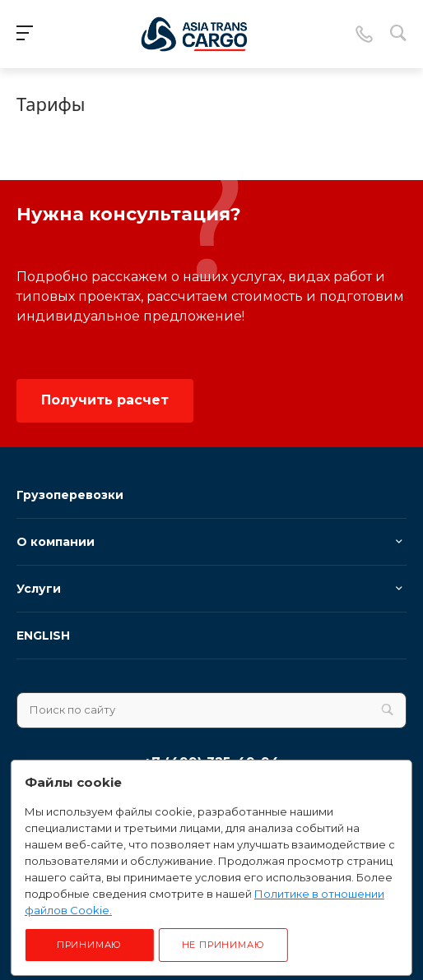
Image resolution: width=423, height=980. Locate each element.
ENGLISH (43, 636)
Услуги (39, 589)
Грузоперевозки (70, 495)
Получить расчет (105, 400)
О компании (56, 542)
